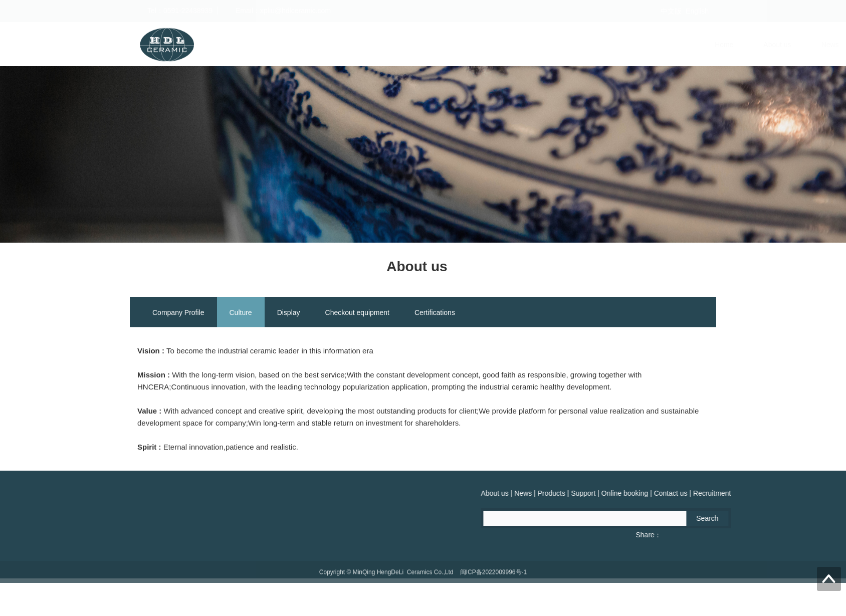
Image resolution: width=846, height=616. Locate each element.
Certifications (435, 314)
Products (445, 45)
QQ (139, 535)
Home (286, 45)
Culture (241, 314)
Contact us (637, 45)
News (392, 45)
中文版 (671, 11)
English (697, 11)
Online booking (567, 45)
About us (340, 45)
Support (501, 45)
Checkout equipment (357, 314)
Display (289, 314)
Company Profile (178, 314)
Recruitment (703, 45)
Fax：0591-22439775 (78, 535)
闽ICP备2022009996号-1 (493, 578)
